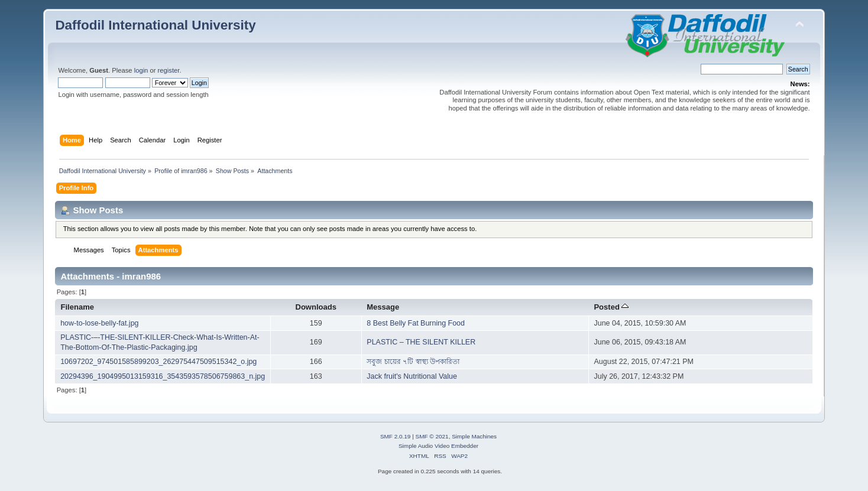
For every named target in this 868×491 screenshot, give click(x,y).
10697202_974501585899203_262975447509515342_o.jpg (158, 362)
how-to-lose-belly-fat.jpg (99, 323)
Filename (78, 307)
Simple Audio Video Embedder (438, 446)
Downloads (316, 307)
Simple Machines (474, 436)
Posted (611, 307)
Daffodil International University (155, 25)
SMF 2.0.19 (396, 436)
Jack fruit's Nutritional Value (412, 376)
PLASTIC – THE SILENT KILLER (421, 342)
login (141, 70)
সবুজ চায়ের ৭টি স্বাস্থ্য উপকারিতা (413, 362)
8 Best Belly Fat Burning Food (416, 323)
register (169, 70)
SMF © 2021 (432, 436)
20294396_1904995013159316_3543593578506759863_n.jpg (163, 376)
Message (383, 307)
